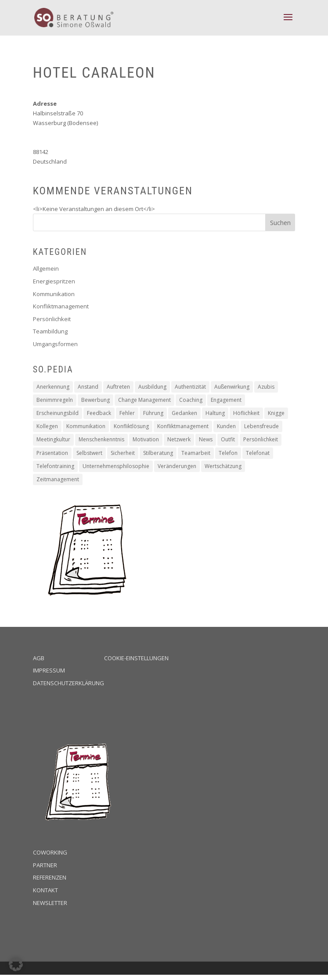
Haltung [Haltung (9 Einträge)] (215, 413)
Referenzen (50, 877)
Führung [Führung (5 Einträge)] (153, 413)
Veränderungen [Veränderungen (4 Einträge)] (177, 466)
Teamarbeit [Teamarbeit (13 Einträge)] (196, 453)
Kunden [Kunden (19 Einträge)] (226, 426)
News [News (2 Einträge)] (206, 439)
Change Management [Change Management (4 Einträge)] (144, 400)
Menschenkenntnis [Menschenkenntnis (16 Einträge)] (101, 439)
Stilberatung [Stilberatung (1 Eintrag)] (158, 453)
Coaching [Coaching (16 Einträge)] (191, 400)
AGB (39, 658)
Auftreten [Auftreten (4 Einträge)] (118, 387)
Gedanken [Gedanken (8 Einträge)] (184, 413)
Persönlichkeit (52, 319)
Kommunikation (54, 294)
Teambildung (50, 331)
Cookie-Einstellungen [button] (136, 658)
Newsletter (50, 903)
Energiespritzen (54, 281)
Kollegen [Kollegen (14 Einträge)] (47, 426)
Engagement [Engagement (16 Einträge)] (226, 400)
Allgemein (46, 268)
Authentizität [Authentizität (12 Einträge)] (190, 387)
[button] (16, 964)
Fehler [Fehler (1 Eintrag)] (127, 413)
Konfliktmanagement (61, 306)
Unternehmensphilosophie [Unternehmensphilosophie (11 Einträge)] (116, 466)
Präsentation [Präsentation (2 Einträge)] (52, 453)
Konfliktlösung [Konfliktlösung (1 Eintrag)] (131, 426)
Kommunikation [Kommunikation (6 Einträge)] (86, 426)
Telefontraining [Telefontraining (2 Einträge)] (55, 466)
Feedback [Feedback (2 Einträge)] (99, 413)
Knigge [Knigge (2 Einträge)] (276, 413)
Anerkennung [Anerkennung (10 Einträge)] (53, 387)
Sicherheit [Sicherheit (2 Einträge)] (123, 453)
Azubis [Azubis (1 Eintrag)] (266, 387)
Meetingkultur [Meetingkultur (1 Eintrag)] (53, 439)
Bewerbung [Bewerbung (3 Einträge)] (96, 400)
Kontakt (45, 890)
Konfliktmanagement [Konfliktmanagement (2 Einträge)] (183, 426)
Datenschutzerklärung (68, 683)
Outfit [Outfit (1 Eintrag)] (228, 439)
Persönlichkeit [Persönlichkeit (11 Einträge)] (261, 439)
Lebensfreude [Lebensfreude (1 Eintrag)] (261, 426)
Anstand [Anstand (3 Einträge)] (88, 387)
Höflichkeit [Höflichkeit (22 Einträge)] (246, 413)
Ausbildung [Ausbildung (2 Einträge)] (152, 387)
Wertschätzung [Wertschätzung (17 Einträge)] (223, 466)
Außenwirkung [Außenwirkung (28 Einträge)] (232, 387)
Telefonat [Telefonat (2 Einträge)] (258, 453)
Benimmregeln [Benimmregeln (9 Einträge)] (55, 400)
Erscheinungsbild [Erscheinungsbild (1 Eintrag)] (58, 413)
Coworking (50, 852)
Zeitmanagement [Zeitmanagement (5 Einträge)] (58, 479)
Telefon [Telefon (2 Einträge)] (228, 453)
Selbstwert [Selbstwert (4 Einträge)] (89, 453)
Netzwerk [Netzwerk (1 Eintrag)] (179, 439)
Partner (45, 865)
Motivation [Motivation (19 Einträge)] (146, 439)
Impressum (49, 670)
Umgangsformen (55, 344)
